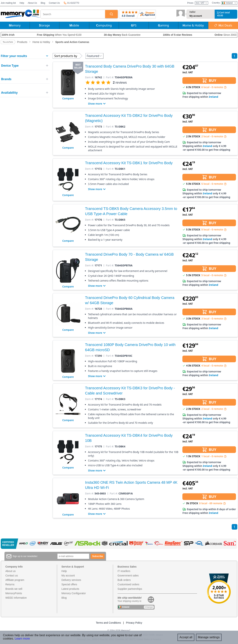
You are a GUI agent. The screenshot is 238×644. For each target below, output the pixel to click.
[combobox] (73, 14)
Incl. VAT (201, 3)
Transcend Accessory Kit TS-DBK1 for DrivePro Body (129, 163)
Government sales (128, 576)
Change (149, 607)
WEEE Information (16, 598)
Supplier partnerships (130, 589)
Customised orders (128, 584)
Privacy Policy (134, 623)
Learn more (22, 639)
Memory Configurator (74, 593)
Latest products (70, 589)
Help (22, 3)
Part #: (110, 77)
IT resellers (124, 571)
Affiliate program (15, 580)
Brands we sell (14, 589)
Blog (43, 3)
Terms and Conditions (108, 623)
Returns (10, 584)
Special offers (69, 584)
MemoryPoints (14, 593)
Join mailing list (8, 3)
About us (10, 571)
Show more (97, 104)
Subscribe (98, 556)
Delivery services (71, 580)
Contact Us (54, 3)
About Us (32, 3)
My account (196, 16)
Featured (94, 56)
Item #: (89, 77)
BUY (209, 81)
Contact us (12, 576)
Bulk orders (124, 580)
